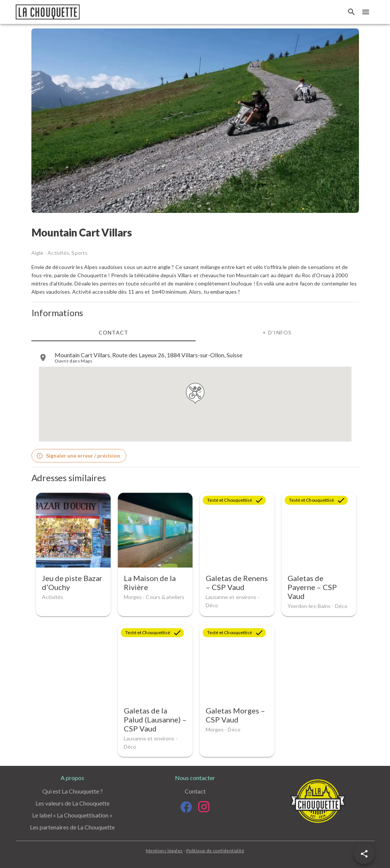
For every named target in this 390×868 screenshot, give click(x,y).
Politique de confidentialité (215, 851)
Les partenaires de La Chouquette (72, 827)
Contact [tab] (113, 332)
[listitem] (195, 358)
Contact (195, 791)
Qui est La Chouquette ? (73, 791)
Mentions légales (164, 851)
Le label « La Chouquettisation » (72, 815)
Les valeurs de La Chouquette (73, 803)
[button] (364, 854)
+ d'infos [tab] (277, 332)
